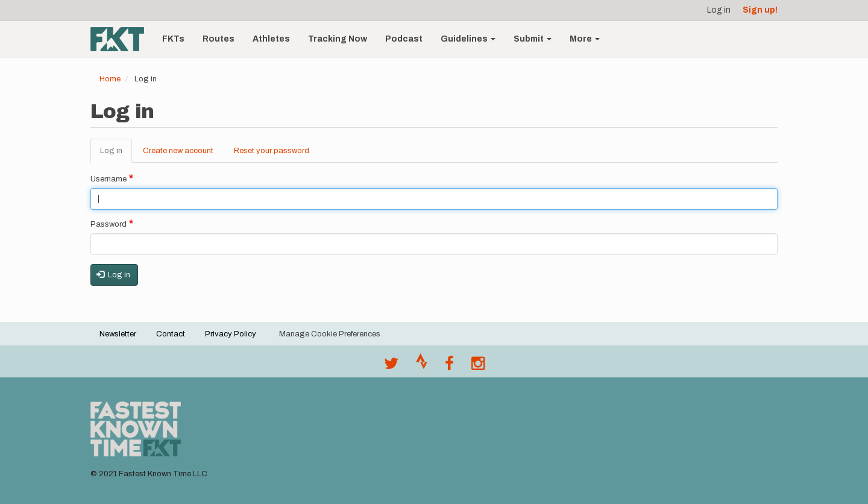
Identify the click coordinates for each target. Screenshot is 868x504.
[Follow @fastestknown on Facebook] (449, 367)
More (585, 39)
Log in (719, 10)
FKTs (173, 39)
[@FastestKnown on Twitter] (391, 367)
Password (108, 224)
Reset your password (272, 151)
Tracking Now (338, 39)
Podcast (404, 39)
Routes (219, 39)
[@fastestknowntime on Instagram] (478, 367)
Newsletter (118, 334)
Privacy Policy (231, 334)
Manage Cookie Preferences (330, 334)
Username (108, 179)
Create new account (178, 151)
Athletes (271, 39)
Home (110, 79)
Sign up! (760, 10)
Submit (533, 39)
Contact (171, 334)
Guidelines (468, 39)
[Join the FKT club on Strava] (422, 367)
